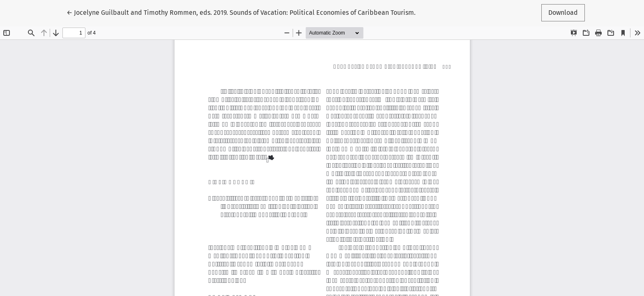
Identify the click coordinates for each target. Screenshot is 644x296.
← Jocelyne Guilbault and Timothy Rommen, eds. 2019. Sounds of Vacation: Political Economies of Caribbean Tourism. (241, 12)
